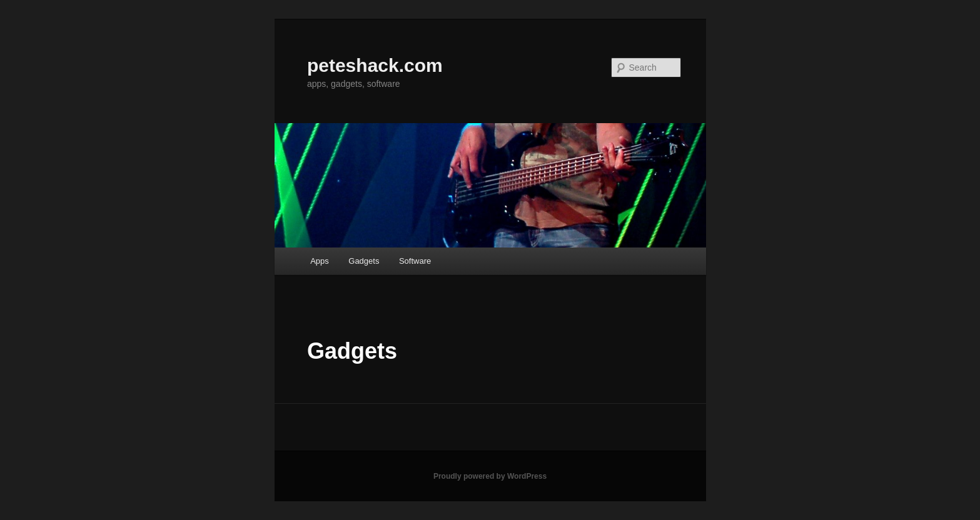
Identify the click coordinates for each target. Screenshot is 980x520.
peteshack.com (375, 65)
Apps (320, 261)
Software (415, 261)
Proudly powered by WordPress (490, 476)
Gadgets (364, 261)
